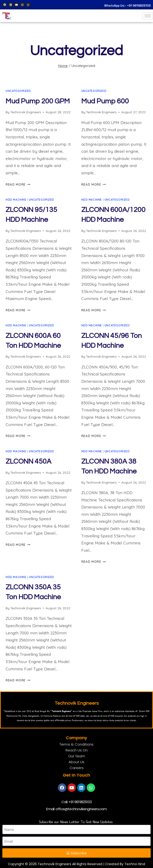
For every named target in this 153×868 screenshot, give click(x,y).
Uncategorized (18, 91)
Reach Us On (77, 750)
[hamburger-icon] (148, 16)
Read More (18, 184)
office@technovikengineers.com (81, 809)
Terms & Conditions (76, 744)
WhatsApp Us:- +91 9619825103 (127, 6)
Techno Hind (135, 864)
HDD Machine (16, 200)
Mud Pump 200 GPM (38, 101)
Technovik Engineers (26, 112)
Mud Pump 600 (105, 101)
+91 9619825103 (80, 802)
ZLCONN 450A (28, 461)
